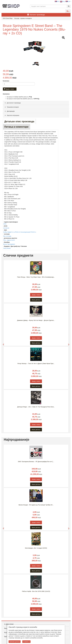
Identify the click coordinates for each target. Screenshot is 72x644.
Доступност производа (12, 103)
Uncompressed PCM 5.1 (28, 232)
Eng (62, 1)
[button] (2, 343)
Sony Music (7, 248)
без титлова (7, 236)
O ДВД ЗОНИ (9, 624)
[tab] (36, 103)
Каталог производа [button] (36, 15)
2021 (5, 224)
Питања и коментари (16, 127)
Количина (6, 81)
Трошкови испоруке (12, 107)
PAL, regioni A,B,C (9, 240)
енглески (6, 228)
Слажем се (26, 642)
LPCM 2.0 (17, 232)
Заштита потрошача (12, 115)
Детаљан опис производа (19, 121)
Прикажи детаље (15, 642)
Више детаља (36, 300)
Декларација (9, 111)
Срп (68, 1)
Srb (57, 1)
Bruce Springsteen (9, 244)
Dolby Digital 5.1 (9, 232)
